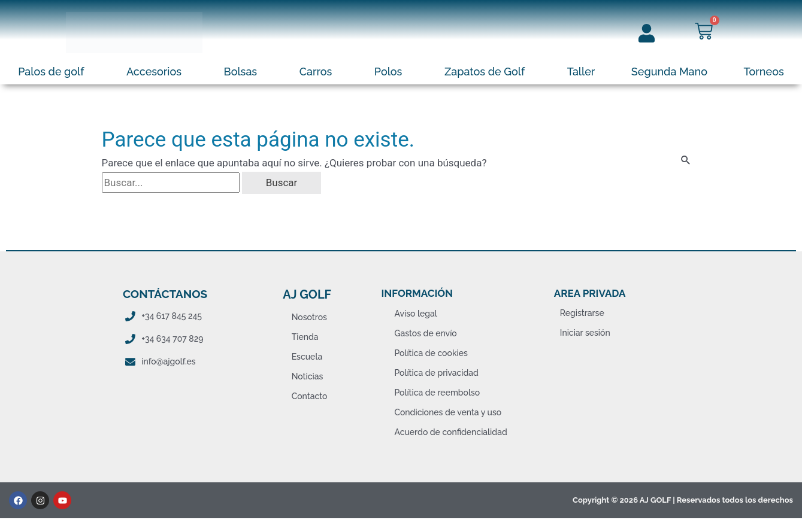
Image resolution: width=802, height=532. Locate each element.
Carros (316, 72)
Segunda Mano (669, 72)
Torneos (764, 72)
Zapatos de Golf (485, 72)
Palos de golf (51, 72)
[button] (54, 72)
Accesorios (154, 72)
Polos (388, 72)
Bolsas (241, 72)
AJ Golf (307, 294)
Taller (581, 72)
